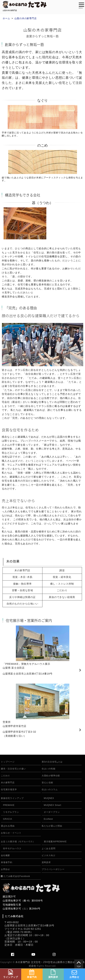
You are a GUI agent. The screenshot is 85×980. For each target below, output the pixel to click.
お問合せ (5, 869)
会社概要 (5, 856)
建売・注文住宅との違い (13, 769)
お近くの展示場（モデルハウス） (18, 842)
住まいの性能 (49, 769)
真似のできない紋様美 (62, 597)
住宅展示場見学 (9, 790)
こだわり (62, 590)
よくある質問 (49, 849)
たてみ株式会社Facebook (16, 876)
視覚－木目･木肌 (22, 577)
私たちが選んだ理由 (52, 826)
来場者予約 (7, 862)
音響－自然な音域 (22, 590)
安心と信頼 (47, 783)
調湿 (62, 570)
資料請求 (46, 862)
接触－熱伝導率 (22, 584)
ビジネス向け (49, 856)
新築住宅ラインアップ (12, 798)
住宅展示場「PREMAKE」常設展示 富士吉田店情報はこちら (42, 652)
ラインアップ (11, 974)
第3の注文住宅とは (52, 762)
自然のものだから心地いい (22, 604)
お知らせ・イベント (11, 833)
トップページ (8, 762)
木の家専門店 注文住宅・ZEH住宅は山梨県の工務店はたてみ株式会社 (50, 964)
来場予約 (32, 974)
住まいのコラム (50, 790)
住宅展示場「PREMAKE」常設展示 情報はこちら (42, 712)
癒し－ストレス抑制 (62, 584)
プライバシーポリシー (53, 869)
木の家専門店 (22, 570)
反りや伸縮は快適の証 (22, 597)
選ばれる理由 (8, 826)
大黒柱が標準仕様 (51, 776)
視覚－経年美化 (62, 577)
